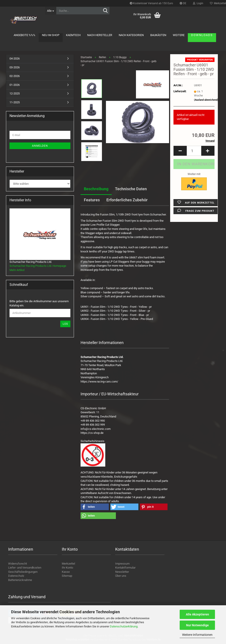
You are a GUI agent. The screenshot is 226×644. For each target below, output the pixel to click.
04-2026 (15, 59)
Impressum (122, 564)
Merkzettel (68, 564)
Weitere (179, 35)
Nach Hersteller (100, 35)
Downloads (202, 35)
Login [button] (198, 3)
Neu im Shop (51, 35)
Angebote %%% (24, 35)
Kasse (66, 572)
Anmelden (40, 146)
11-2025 (15, 102)
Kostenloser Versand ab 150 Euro (151, 3)
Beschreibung (96, 189)
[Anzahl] (194, 151)
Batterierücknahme (20, 580)
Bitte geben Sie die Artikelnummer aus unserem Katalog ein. (39, 303)
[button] (183, 3)
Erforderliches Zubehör (127, 200)
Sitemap (67, 576)
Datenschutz (16, 576)
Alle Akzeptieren (197, 614)
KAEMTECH (73, 35)
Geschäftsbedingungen (23, 572)
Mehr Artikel (17, 270)
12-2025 (15, 93)
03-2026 (15, 67)
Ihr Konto (67, 568)
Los (65, 324)
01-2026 (15, 85)
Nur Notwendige (197, 625)
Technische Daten (131, 189)
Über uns (121, 576)
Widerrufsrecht (18, 564)
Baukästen (158, 35)
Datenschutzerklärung (124, 626)
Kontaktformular (125, 568)
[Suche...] (51, 11)
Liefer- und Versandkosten (25, 568)
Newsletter (122, 572)
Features (92, 200)
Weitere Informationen (197, 635)
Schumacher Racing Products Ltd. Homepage (38, 266)
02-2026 (15, 76)
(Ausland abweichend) (206, 100)
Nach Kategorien (131, 35)
